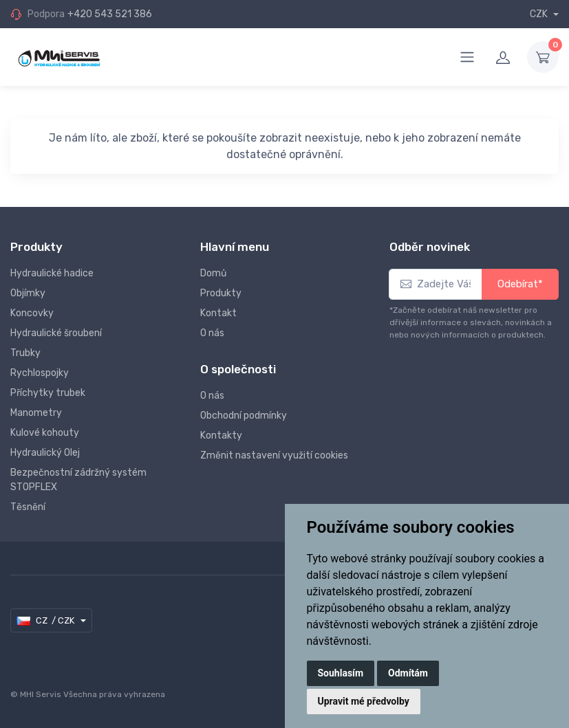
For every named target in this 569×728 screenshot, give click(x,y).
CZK (540, 14)
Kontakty (221, 435)
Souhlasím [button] (341, 673)
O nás (212, 333)
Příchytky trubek (48, 393)
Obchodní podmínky (244, 416)
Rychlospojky (40, 373)
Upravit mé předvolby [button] (364, 701)
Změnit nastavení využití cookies (274, 455)
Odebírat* (520, 284)
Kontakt (218, 313)
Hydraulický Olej (45, 453)
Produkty (221, 293)
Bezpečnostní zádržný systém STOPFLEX (78, 480)
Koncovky (32, 313)
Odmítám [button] (408, 673)
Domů (213, 273)
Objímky (28, 293)
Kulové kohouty (45, 433)
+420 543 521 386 (110, 14)
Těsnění (28, 507)
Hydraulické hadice (52, 273)
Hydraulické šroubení (56, 333)
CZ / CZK (46, 621)
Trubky (25, 353)
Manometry (36, 413)
